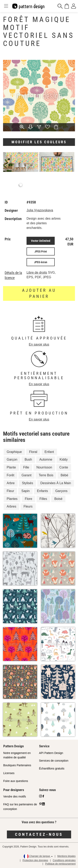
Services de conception (54, 761)
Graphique (14, 452)
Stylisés (27, 483)
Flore (28, 499)
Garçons (61, 491)
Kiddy (64, 459)
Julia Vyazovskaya (40, 210)
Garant (26, 475)
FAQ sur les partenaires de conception (20, 807)
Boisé (58, 499)
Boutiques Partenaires (17, 765)
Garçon (12, 459)
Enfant (49, 452)
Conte (64, 467)
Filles (43, 499)
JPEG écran (41, 262)
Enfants (42, 491)
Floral (33, 452)
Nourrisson (44, 467)
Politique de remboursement (60, 864)
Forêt (10, 475)
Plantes (12, 499)
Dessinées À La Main (56, 483)
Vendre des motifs (15, 796)
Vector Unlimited (41, 241)
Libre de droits (37, 273)
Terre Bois (46, 475)
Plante (11, 467)
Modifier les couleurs (39, 142)
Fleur (10, 491)
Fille (26, 467)
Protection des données (35, 860)
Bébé (64, 475)
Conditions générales (64, 860)
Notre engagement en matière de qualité (17, 755)
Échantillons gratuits (52, 768)
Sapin (25, 491)
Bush (28, 459)
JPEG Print (41, 251)
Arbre (11, 483)
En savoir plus (39, 344)
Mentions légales (66, 856)
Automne (46, 459)
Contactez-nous (39, 834)
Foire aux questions (16, 781)
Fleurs (28, 506)
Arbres (11, 506)
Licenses (9, 773)
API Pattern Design (51, 753)
